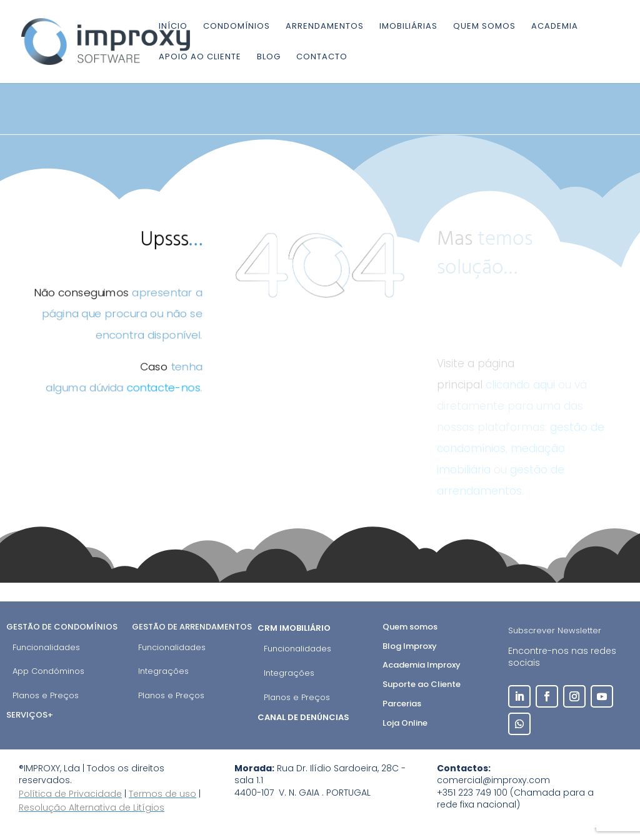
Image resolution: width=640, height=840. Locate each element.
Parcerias (402, 704)
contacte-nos (164, 388)
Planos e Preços (46, 695)
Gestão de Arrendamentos (192, 627)
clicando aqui (520, 385)
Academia (555, 27)
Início (173, 27)
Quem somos (484, 27)
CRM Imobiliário (295, 628)
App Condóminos (48, 671)
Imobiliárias (408, 27)
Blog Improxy (410, 646)
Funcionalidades (46, 647)
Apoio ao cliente (200, 57)
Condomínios (237, 27)
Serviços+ (30, 715)
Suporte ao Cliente (422, 684)
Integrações (163, 671)
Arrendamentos (325, 27)
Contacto (322, 57)
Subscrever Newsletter (555, 630)
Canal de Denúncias (304, 717)
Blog (269, 57)
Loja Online (405, 723)
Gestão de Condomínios (62, 627)
